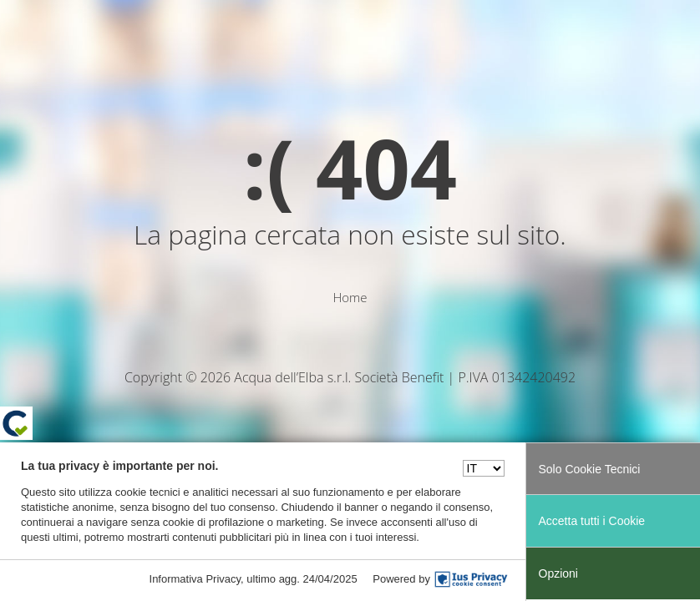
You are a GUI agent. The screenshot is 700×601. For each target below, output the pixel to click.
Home (350, 297)
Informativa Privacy (195, 579)
